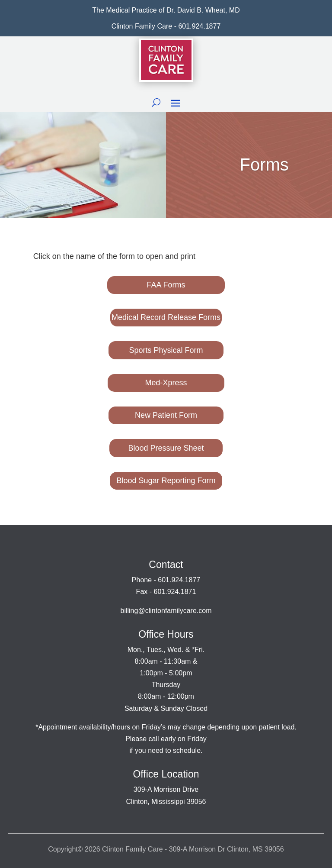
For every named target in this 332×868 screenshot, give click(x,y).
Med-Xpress (166, 383)
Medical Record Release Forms (166, 317)
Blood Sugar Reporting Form (166, 481)
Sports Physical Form (166, 350)
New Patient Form (166, 415)
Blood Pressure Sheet (166, 448)
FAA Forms (166, 285)
